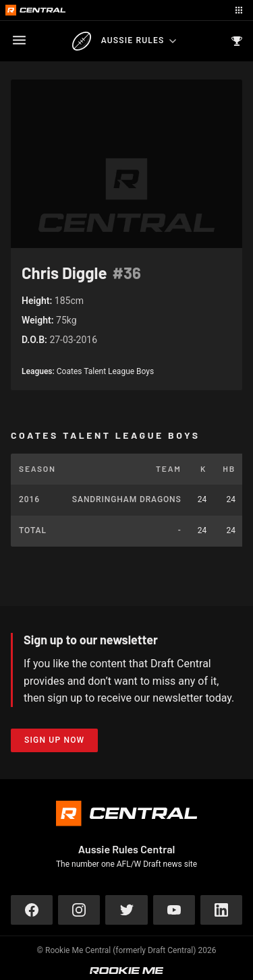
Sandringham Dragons (127, 499)
